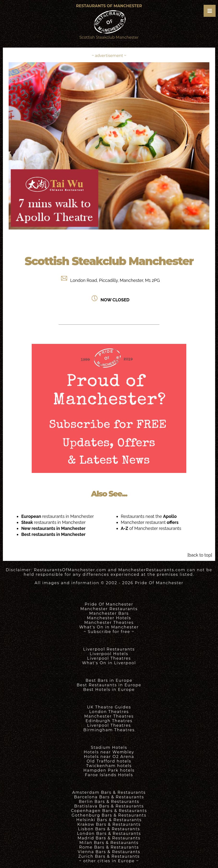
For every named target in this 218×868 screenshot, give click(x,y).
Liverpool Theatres (109, 658)
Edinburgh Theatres (109, 721)
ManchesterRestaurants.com (152, 570)
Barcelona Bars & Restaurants (109, 797)
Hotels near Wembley (109, 752)
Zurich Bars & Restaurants (109, 856)
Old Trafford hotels (109, 761)
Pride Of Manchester (159, 583)
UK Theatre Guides (109, 707)
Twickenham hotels (109, 766)
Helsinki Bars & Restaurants (109, 820)
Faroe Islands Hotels (109, 775)
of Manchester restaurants (151, 528)
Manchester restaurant (150, 522)
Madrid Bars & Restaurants (109, 838)
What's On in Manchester (109, 627)
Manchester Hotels (109, 618)
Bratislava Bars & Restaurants (109, 806)
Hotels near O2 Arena (109, 757)
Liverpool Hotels (109, 654)
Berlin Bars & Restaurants (109, 802)
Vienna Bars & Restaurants (109, 852)
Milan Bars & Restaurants (109, 843)
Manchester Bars (109, 613)
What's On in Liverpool (109, 663)
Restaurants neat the (149, 516)
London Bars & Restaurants (109, 834)
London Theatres (109, 712)
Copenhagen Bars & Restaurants (109, 811)
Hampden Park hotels (109, 770)
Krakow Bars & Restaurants (109, 824)
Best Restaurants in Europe (109, 685)
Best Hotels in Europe (109, 690)
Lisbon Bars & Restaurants (109, 829)
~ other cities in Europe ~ (109, 861)
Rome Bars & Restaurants (109, 847)
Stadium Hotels (109, 747)
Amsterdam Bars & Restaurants (109, 792)
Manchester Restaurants (109, 609)
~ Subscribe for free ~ (109, 632)
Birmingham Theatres (109, 730)
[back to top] (200, 555)
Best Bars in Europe (109, 680)
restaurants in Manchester (57, 516)
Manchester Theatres (109, 623)
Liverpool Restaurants (109, 649)
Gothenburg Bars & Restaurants (109, 815)
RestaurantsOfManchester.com (70, 570)
